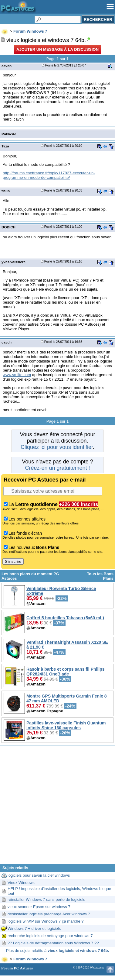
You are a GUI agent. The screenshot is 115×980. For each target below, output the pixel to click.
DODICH (8, 227)
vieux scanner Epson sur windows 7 (39, 907)
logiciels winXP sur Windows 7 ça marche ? (46, 921)
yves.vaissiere (14, 262)
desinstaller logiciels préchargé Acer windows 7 (49, 914)
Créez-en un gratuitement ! (57, 468)
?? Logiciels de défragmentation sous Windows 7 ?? (53, 943)
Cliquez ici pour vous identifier (57, 447)
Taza (5, 146)
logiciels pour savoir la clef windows (39, 875)
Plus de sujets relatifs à (57, 951)
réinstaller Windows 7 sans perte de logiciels (46, 899)
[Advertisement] (57, 807)
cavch (7, 66)
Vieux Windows (21, 883)
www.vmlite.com (17, 375)
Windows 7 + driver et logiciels (34, 928)
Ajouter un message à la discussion (57, 49)
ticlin (6, 191)
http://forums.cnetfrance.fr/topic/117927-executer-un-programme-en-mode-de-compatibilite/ (49, 175)
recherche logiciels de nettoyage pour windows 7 (50, 936)
